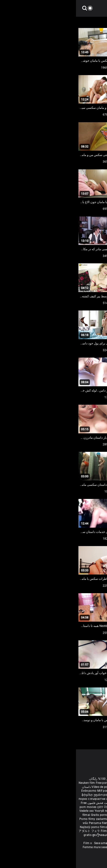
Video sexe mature (46, 847)
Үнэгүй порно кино (32, 811)
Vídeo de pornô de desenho (34, 787)
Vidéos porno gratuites (76, 847)
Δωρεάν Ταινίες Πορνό (88, 831)
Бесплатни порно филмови (58, 815)
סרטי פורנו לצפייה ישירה (56, 831)
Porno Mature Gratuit (53, 843)
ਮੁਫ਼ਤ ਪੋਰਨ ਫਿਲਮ (32, 807)
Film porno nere (55, 783)
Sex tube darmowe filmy (84, 823)
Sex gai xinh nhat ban (81, 783)
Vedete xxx (11, 811)
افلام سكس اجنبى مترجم (69, 787)
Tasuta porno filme (90, 827)
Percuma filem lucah (27, 823)
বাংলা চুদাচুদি (52, 791)
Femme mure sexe (19, 847)
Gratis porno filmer (55, 823)
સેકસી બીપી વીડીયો (61, 799)
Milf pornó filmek (33, 791)
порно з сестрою (92, 807)
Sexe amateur (27, 843)
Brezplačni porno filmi (48, 819)
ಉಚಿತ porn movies (87, 799)
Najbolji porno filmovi (19, 827)
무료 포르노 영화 (75, 819)
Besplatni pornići (89, 815)
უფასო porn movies (31, 795)
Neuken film (11, 783)
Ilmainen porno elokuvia (85, 795)
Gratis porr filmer (57, 795)
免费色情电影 (70, 807)
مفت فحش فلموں (22, 803)
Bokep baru (69, 827)
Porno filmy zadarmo (18, 819)
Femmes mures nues (84, 843)
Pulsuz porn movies (48, 827)
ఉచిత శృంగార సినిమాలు (64, 803)
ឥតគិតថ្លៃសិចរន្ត (52, 807)
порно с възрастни (16, 799)
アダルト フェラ (13, 831)
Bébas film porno (59, 839)
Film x (12, 843)
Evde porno (13, 791)
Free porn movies (32, 783)
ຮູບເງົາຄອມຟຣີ (26, 835)
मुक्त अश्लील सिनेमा (71, 835)
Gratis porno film (27, 815)
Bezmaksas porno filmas (63, 811)
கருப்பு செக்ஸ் (39, 799)
